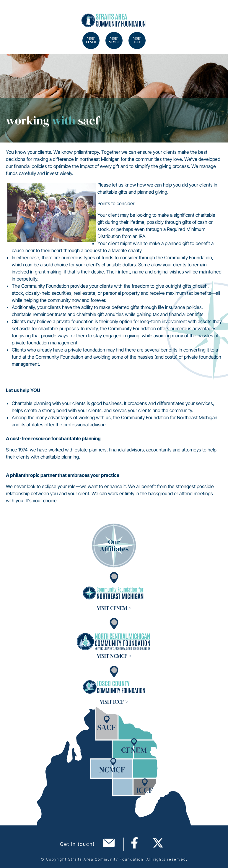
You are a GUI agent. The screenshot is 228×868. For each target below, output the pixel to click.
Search (12, 12)
